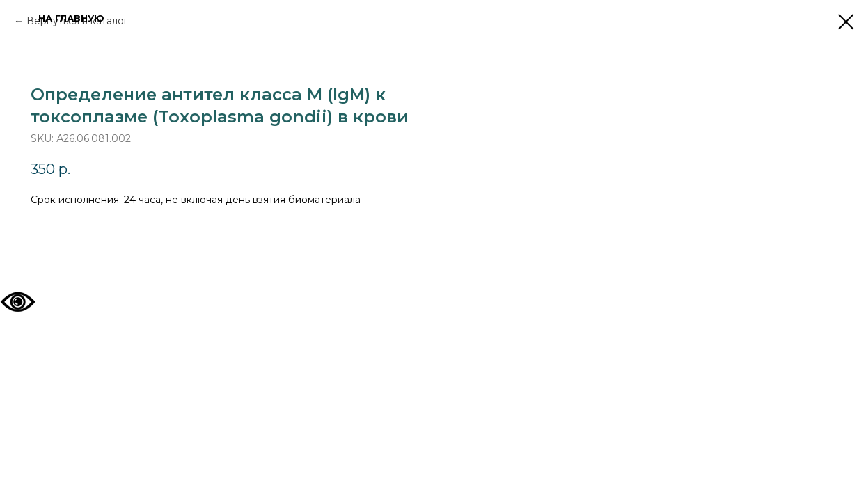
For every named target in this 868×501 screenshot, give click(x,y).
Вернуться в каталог (77, 21)
